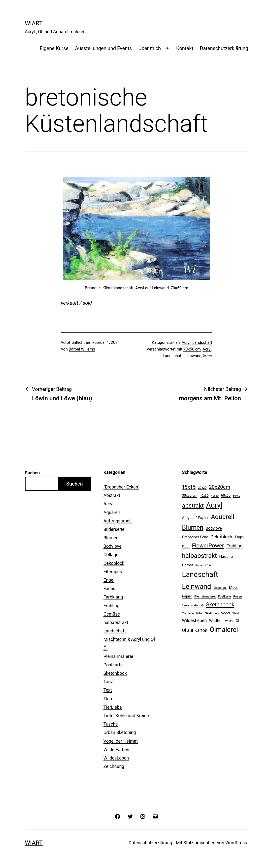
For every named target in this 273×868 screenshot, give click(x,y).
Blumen (111, 538)
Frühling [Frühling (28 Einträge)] (234, 546)
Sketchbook (115, 673)
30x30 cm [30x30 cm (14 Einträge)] (190, 495)
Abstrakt (112, 495)
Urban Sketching (120, 732)
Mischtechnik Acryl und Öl (129, 639)
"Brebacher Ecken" (121, 487)
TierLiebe (113, 707)
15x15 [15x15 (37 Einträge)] (189, 487)
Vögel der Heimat (121, 741)
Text (108, 690)
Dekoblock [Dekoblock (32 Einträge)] (222, 537)
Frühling (111, 606)
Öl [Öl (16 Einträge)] (238, 621)
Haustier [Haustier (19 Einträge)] (227, 556)
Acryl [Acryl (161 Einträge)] (214, 505)
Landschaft (202, 342)
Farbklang (113, 597)
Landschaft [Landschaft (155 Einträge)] (200, 574)
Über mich (149, 48)
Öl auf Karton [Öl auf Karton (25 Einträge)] (195, 630)
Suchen (32, 473)
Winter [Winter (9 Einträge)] (229, 621)
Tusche (111, 724)
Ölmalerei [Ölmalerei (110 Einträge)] (224, 630)
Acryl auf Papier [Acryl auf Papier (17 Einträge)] (195, 518)
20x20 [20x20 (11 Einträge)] (202, 488)
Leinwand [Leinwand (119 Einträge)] (196, 587)
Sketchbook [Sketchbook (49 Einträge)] (220, 605)
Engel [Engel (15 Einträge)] (239, 537)
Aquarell (112, 512)
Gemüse (112, 614)
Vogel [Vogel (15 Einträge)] (226, 613)
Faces (109, 588)
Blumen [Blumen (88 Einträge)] (193, 527)
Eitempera (114, 572)
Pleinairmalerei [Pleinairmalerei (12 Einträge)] (205, 596)
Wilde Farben (116, 749)
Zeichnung (114, 766)
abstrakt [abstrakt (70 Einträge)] (193, 506)
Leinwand (193, 356)
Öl (106, 648)
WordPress (236, 843)
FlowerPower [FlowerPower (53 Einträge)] (208, 545)
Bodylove (113, 546)
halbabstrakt (116, 622)
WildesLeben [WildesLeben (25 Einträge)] (194, 621)
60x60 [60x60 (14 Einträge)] (226, 495)
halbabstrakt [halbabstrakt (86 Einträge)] (199, 556)
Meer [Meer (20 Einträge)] (233, 587)
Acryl (186, 342)
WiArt (34, 23)
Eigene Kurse (54, 48)
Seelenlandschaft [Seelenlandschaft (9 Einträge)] (193, 605)
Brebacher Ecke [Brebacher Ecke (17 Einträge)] (195, 537)
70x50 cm (192, 349)
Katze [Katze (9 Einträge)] (199, 565)
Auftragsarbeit (118, 521)
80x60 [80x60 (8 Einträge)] (237, 496)
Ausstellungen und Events (103, 48)
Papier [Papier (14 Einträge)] (187, 596)
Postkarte (113, 665)
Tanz (108, 682)
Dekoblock (114, 563)
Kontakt (185, 48)
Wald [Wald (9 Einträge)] (235, 613)
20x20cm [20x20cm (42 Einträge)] (220, 487)
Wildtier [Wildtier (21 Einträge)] (216, 621)
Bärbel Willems (82, 349)
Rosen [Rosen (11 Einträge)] (238, 596)
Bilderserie (114, 529)
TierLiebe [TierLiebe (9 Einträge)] (188, 613)
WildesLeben (116, 758)
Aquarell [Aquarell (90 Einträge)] (223, 517)
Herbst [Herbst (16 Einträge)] (187, 565)
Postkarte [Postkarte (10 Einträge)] (224, 597)
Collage (111, 555)
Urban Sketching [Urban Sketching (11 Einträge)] (207, 613)
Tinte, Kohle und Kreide (126, 716)
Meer (208, 356)
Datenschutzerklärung (224, 48)
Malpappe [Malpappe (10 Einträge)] (220, 588)
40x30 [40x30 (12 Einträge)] (204, 496)
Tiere (108, 699)
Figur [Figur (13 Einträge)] (186, 546)
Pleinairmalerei (118, 656)
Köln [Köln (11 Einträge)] (208, 565)
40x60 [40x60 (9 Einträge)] (215, 496)
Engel (109, 580)
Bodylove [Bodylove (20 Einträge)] (214, 528)
